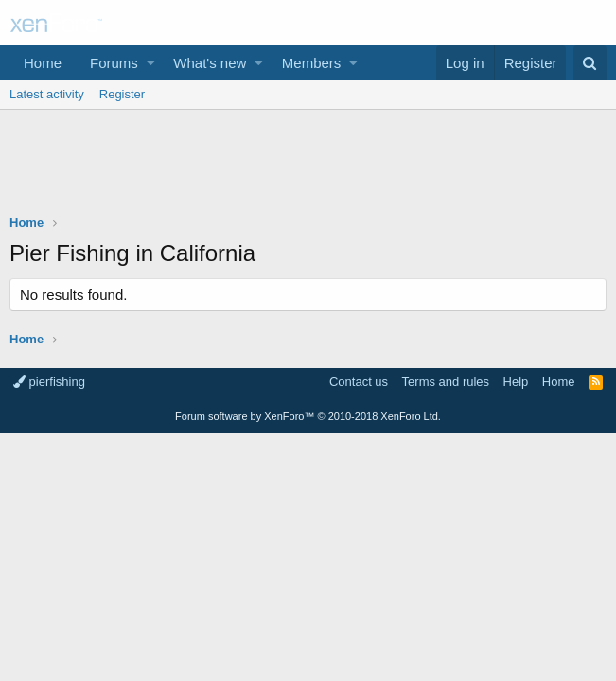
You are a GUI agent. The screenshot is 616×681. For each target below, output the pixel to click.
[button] (151, 63)
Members (312, 63)
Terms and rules (446, 382)
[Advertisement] (308, 166)
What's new (210, 63)
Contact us (359, 382)
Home (43, 63)
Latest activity (47, 94)
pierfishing (49, 382)
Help (516, 382)
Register (122, 94)
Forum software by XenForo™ (308, 416)
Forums (114, 63)
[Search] (590, 63)
